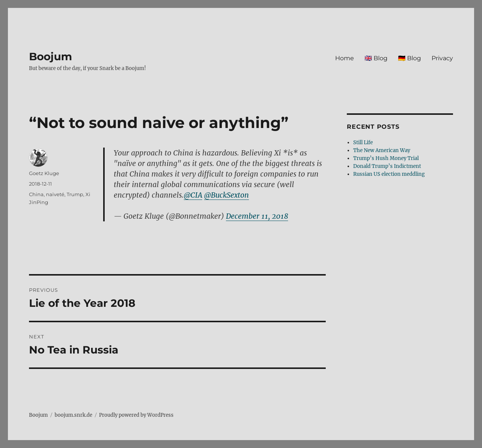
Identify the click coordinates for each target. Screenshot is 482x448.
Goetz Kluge (44, 173)
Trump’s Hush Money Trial (386, 158)
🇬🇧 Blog (376, 58)
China (36, 194)
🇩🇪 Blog (410, 58)
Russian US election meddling (389, 174)
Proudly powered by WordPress (136, 415)
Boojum (50, 56)
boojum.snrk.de (73, 415)
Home (345, 58)
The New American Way (382, 150)
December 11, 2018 (257, 216)
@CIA (193, 195)
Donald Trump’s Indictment (387, 166)
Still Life (363, 142)
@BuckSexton (227, 195)
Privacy (442, 58)
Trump (75, 194)
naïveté (55, 194)
